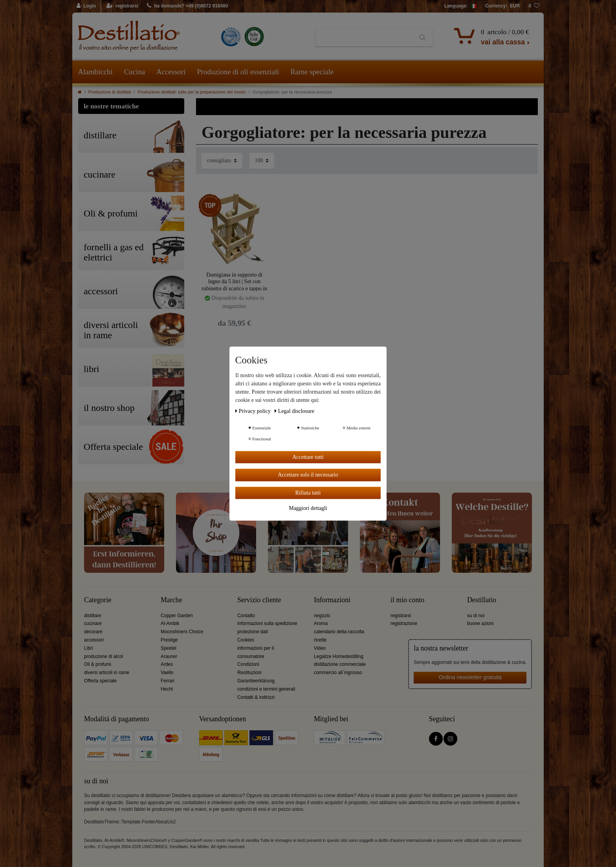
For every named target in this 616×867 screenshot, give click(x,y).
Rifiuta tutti (308, 493)
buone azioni (480, 623)
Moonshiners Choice (182, 632)
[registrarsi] (122, 6)
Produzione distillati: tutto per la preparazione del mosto (192, 92)
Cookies (246, 640)
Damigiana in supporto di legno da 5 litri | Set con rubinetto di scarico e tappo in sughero (234, 281)
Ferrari (168, 681)
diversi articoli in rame (107, 673)
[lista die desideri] (534, 6)
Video (320, 648)
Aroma (321, 623)
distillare (93, 616)
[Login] (87, 6)
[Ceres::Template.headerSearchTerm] (364, 38)
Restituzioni (249, 673)
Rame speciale (312, 72)
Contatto (246, 616)
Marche (171, 600)
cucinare (93, 623)
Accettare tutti (308, 457)
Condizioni (248, 664)
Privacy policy (254, 411)
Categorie (98, 600)
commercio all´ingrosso (338, 673)
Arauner (169, 656)
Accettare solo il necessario (308, 475)
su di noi (476, 616)
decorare (93, 632)
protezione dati (253, 632)
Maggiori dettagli (308, 508)
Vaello (167, 673)
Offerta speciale (100, 681)
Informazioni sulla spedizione (267, 623)
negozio (322, 616)
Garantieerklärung (256, 681)
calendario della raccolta (339, 632)
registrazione (404, 623)
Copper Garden (177, 616)
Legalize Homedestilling (339, 656)
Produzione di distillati (110, 92)
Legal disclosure (294, 411)
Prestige (169, 640)
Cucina (134, 72)
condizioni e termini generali (266, 689)
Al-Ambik (170, 623)
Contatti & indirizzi (256, 697)
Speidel (169, 648)
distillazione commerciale (340, 664)
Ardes (167, 664)
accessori (94, 640)
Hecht (167, 689)
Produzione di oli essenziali (238, 72)
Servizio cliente (259, 600)
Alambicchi (95, 72)
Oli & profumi (98, 664)
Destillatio (482, 600)
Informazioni (332, 600)
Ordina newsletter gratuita (470, 677)
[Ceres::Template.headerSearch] (423, 38)
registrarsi (401, 616)
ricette (320, 640)
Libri (88, 648)
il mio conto (407, 600)
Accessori (171, 72)
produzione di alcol (104, 656)
